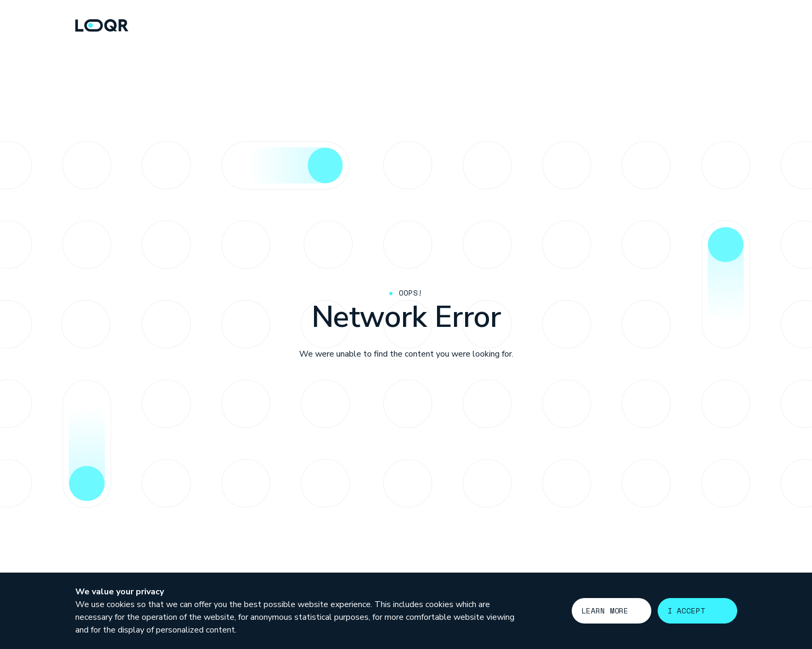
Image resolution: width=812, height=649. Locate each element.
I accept (687, 611)
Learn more (605, 611)
